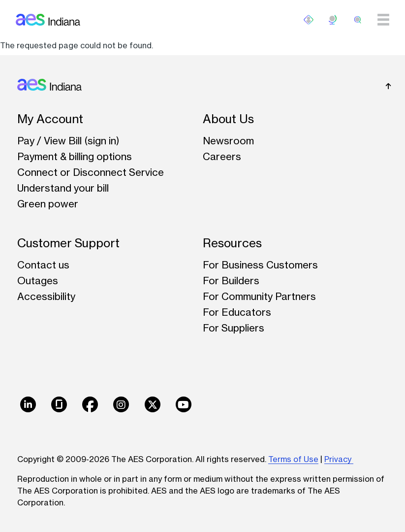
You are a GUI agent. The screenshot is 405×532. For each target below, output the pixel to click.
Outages (38, 281)
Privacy (339, 459)
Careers (222, 156)
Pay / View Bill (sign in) (68, 141)
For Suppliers (234, 328)
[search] (358, 20)
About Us (228, 119)
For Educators (237, 312)
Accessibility (46, 296)
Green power (48, 204)
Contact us (43, 265)
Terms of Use (293, 459)
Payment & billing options (75, 156)
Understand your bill (63, 188)
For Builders (231, 281)
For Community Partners (259, 296)
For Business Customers (260, 265)
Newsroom (228, 141)
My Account (50, 119)
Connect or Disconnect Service (91, 172)
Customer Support (68, 243)
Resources (232, 243)
